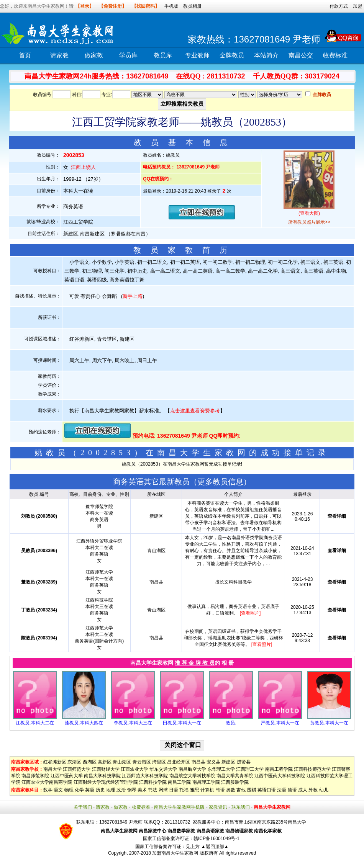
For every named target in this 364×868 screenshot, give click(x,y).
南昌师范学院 (35, 776)
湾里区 (159, 762)
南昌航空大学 (192, 769)
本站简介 (266, 55)
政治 (121, 790)
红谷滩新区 (55, 762)
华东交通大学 (163, 769)
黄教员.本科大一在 (329, 723)
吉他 (241, 790)
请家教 (59, 55)
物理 (69, 790)
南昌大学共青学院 (235, 776)
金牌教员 (232, 55)
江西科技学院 (153, 782)
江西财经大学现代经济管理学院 (106, 782)
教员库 (163, 55)
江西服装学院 (235, 782)
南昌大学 (52, 769)
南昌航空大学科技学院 (192, 776)
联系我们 (241, 807)
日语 (174, 790)
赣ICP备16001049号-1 (216, 839)
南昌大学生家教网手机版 (179, 807)
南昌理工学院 (206, 782)
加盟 (357, 6)
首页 (25, 55)
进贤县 (244, 762)
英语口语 (267, 790)
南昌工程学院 (279, 769)
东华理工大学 (221, 769)
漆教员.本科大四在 (84, 723)
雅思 (195, 790)
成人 (303, 790)
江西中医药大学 (67, 776)
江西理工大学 (250, 769)
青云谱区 (142, 762)
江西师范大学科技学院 (145, 776)
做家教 (94, 55)
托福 (184, 790)
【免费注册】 (113, 6)
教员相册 (192, 6)
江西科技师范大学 (312, 769)
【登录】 (85, 6)
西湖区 (90, 762)
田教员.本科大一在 (182, 723)
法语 (282, 790)
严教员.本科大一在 (280, 723)
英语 (90, 790)
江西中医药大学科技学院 (280, 776)
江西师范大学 (77, 769)
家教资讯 (218, 807)
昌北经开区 (179, 762)
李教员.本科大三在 (133, 723)
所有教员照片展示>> (309, 222)
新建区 (228, 762)
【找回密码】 (146, 6)
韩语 (220, 790)
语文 (58, 790)
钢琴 (132, 790)
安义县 (213, 762)
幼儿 (324, 790)
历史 (100, 790)
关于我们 (83, 807)
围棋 (252, 790)
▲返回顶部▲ (215, 847)
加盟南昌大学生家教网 (175, 853)
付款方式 (339, 6)
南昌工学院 (179, 782)
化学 (79, 790)
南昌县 (198, 762)
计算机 (207, 790)
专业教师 (197, 55)
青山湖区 (122, 762)
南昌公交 (301, 55)
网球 (163, 790)
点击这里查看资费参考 (195, 411)
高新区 (105, 762)
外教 (313, 790)
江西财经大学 (106, 769)
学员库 (128, 55)
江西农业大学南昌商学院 (47, 782)
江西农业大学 (134, 769)
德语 (292, 790)
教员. (231, 723)
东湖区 (74, 762)
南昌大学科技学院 (102, 776)
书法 (152, 790)
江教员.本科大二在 (35, 723)
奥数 (231, 790)
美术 (142, 790)
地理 (111, 790)
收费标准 (335, 55)
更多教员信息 (220, 482)
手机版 (171, 6)
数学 (48, 790)
